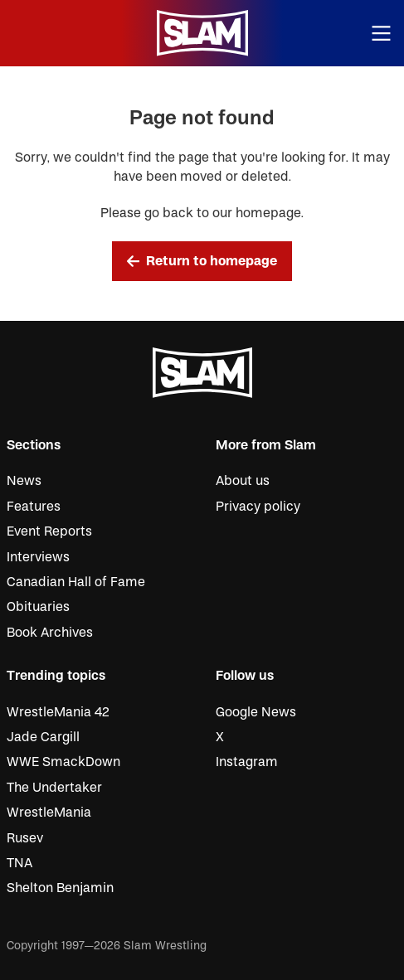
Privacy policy (258, 507)
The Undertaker (54, 788)
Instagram (247, 762)
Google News (256, 712)
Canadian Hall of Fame (76, 582)
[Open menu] (382, 34)
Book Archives (50, 633)
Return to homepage (202, 261)
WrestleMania (49, 813)
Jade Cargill (43, 737)
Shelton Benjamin (60, 888)
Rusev (25, 838)
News (24, 481)
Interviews (38, 557)
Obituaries (38, 607)
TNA (19, 863)
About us (243, 481)
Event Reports (49, 531)
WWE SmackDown (63, 762)
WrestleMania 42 (58, 712)
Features (34, 507)
